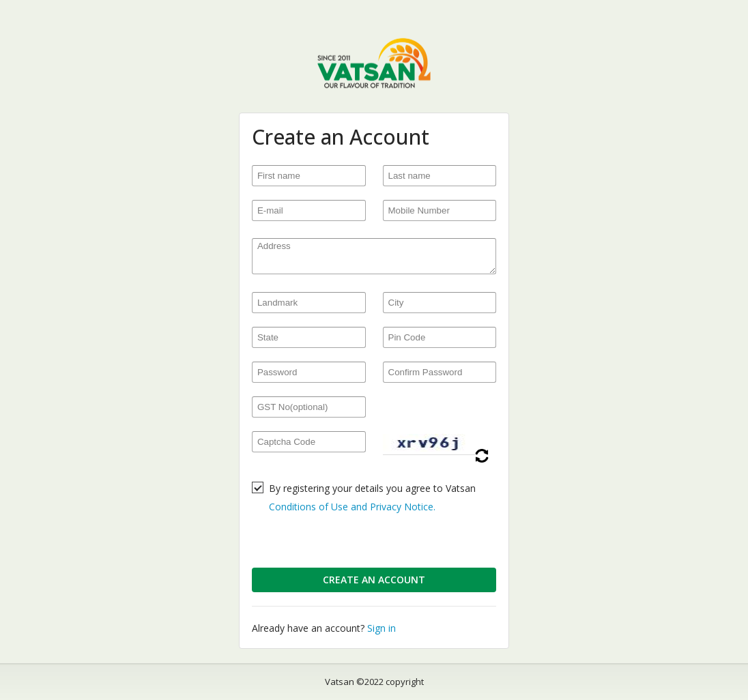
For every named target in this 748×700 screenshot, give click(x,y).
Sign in (382, 628)
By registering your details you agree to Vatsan (372, 497)
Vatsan (340, 682)
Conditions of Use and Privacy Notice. (352, 507)
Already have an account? (324, 628)
